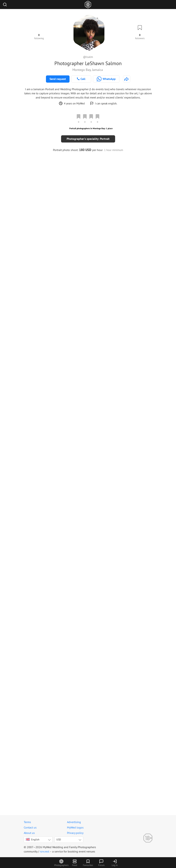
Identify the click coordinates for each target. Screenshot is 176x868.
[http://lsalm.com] (127, 79)
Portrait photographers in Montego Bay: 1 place (91, 128)
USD (59, 839)
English (33, 839)
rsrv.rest (44, 851)
